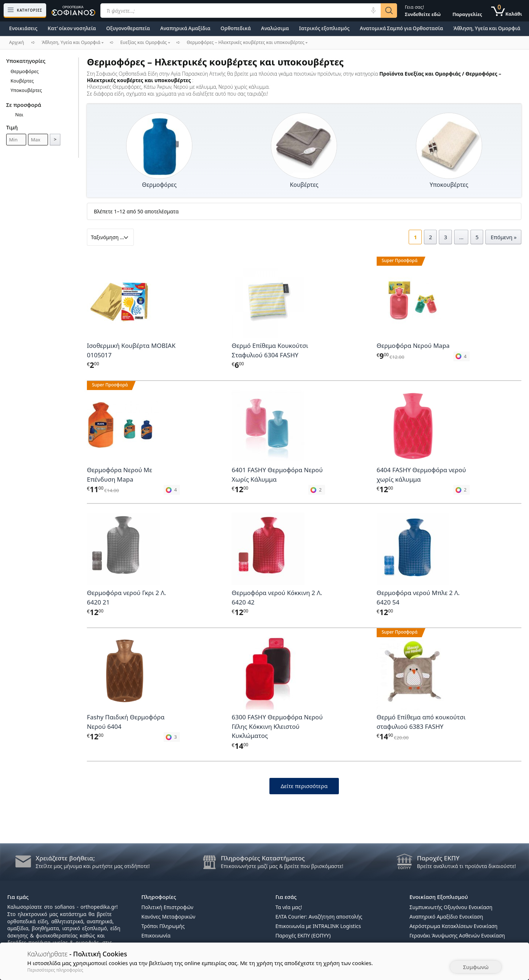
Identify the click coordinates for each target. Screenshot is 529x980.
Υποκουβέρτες (26, 90)
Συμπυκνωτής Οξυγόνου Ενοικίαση (451, 907)
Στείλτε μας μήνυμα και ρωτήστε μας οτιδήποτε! (93, 866)
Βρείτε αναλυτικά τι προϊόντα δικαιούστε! (466, 866)
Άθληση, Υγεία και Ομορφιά (487, 28)
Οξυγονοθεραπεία (128, 28)
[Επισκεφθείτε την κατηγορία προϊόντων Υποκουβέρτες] (449, 146)
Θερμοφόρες (25, 71)
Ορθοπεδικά (236, 28)
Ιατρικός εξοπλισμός (324, 28)
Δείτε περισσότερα (304, 786)
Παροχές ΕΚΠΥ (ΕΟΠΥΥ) (303, 935)
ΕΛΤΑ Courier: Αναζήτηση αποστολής (319, 917)
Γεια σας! (423, 11)
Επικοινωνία (156, 935)
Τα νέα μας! (289, 907)
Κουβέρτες (22, 81)
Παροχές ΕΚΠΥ (438, 858)
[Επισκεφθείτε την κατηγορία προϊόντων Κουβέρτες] (304, 146)
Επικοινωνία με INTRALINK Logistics (318, 926)
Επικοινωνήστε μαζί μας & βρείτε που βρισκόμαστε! (282, 866)
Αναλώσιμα (275, 28)
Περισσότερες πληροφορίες (55, 970)
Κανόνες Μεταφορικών (168, 917)
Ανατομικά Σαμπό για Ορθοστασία (401, 28)
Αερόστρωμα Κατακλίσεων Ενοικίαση (453, 926)
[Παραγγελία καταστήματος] (110, 237)
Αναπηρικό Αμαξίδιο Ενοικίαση (446, 917)
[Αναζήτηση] (389, 11)
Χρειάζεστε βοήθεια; (65, 858)
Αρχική (17, 42)
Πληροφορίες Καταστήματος (263, 858)
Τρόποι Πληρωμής (163, 926)
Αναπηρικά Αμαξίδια (185, 28)
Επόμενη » (504, 237)
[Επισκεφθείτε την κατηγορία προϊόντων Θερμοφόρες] (159, 146)
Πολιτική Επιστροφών (167, 907)
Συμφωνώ (476, 967)
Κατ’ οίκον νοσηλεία (72, 28)
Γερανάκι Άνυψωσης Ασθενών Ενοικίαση (457, 935)
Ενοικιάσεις (23, 28)
